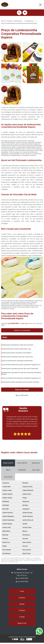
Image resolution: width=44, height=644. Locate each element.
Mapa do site (22, 623)
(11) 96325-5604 (14, 323)
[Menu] (40, 5)
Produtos (22, 610)
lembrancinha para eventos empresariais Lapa (16, 349)
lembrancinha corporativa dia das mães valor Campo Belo (20, 369)
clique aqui (24, 323)
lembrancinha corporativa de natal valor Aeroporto (18, 345)
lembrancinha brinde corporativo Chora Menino (17, 353)
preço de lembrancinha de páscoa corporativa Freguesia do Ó (21, 378)
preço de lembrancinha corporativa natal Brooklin (17, 361)
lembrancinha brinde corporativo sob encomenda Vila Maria (21, 382)
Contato (22, 617)
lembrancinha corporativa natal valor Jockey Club (17, 357)
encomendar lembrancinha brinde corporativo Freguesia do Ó (21, 365)
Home (22, 591)
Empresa (22, 598)
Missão (22, 604)
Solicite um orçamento (22, 330)
